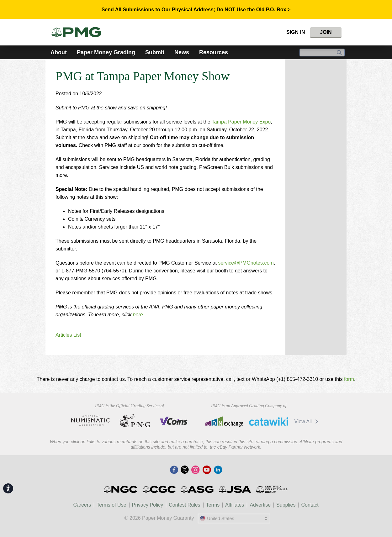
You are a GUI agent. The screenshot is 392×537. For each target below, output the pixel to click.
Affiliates (235, 505)
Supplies (286, 505)
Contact (310, 505)
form (349, 379)
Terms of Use (111, 505)
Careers (82, 505)
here (138, 315)
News (182, 52)
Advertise (260, 505)
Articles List (68, 335)
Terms (213, 505)
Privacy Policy (148, 505)
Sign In (296, 32)
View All (307, 421)
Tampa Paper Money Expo (241, 122)
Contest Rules (185, 505)
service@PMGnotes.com (246, 263)
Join (326, 32)
